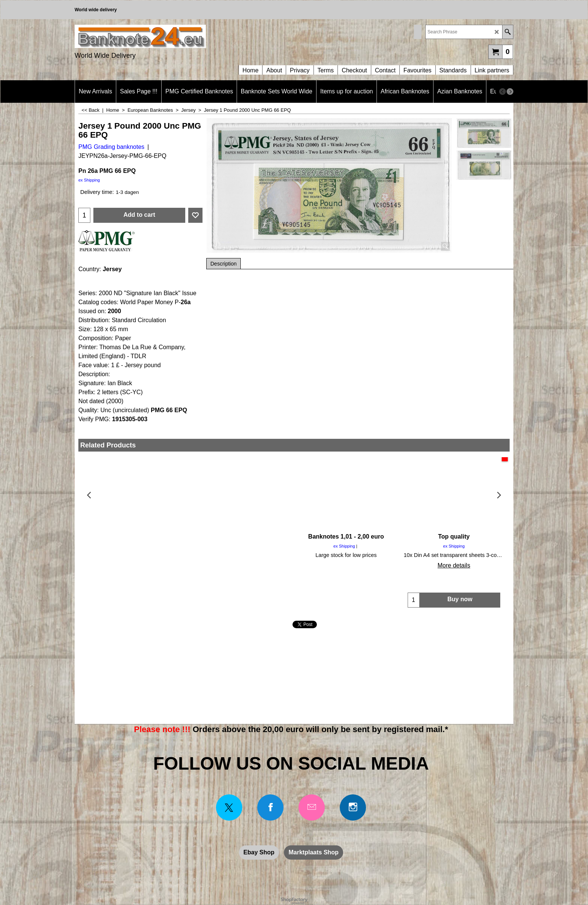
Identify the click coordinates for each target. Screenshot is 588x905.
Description (223, 264)
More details (132, 565)
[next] (510, 92)
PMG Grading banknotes (111, 147)
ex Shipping (89, 180)
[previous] (502, 92)
